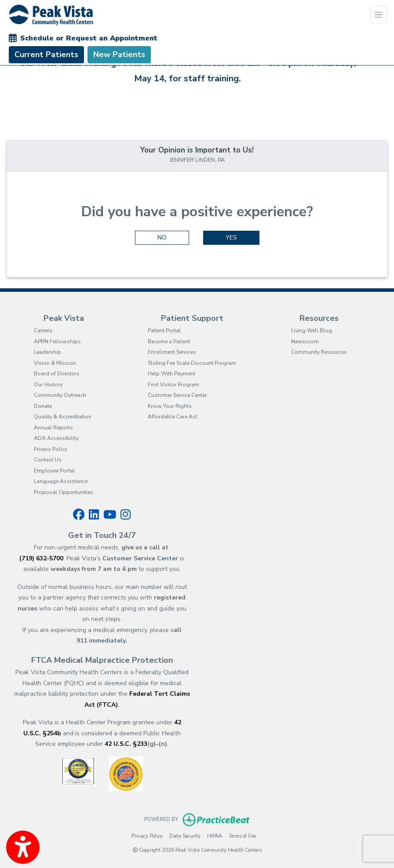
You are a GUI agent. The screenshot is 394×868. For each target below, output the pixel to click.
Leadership (47, 352)
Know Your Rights (170, 406)
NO (162, 238)
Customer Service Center (177, 395)
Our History (48, 385)
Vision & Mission (55, 363)
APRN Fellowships (57, 341)
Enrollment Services (172, 352)
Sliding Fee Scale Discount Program (192, 363)
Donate (43, 406)
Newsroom (305, 341)
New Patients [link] (119, 54)
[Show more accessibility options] (23, 847)
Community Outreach (60, 395)
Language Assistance (61, 481)
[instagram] (126, 515)
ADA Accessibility (56, 438)
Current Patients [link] (46, 54)
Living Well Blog (312, 330)
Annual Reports (53, 428)
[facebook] (79, 515)
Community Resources (319, 352)
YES (231, 238)
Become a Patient (169, 341)
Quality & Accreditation (63, 417)
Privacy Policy (51, 449)
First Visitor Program (173, 385)
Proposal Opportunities (64, 492)
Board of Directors (57, 374)
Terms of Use (242, 836)
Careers (43, 330)
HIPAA (215, 836)
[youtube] (110, 515)
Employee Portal (54, 471)
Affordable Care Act (172, 417)
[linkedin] (94, 515)
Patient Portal (164, 330)
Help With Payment (171, 374)
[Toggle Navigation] (378, 15)
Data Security (185, 836)
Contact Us (48, 460)
